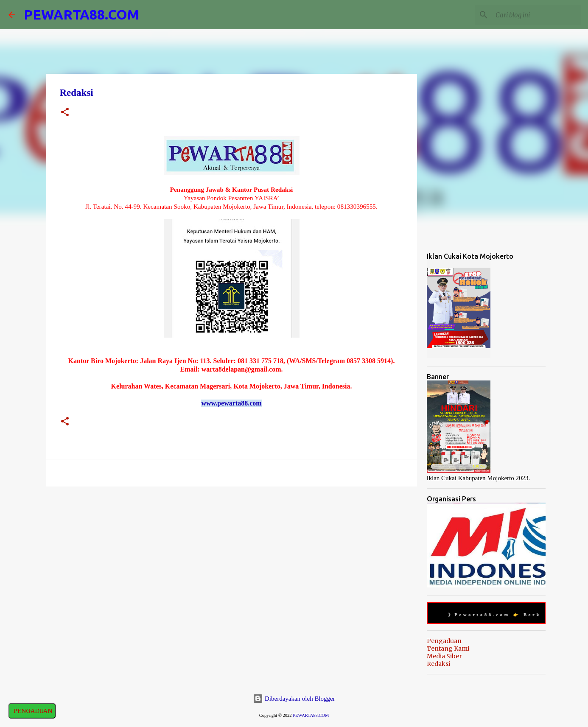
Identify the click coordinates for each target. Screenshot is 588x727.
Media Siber (444, 656)
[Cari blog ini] (537, 15)
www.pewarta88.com (231, 403)
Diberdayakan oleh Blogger (294, 699)
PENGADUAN (32, 711)
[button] (65, 113)
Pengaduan (444, 641)
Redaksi (438, 664)
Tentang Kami (448, 649)
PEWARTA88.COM (81, 14)
